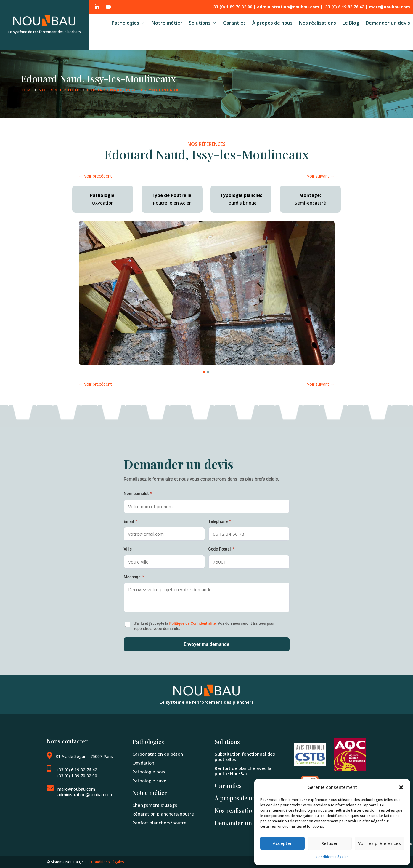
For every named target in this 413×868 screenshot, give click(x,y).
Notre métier (167, 23)
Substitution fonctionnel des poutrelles (245, 757)
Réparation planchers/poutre (163, 814)
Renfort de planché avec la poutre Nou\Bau (243, 771)
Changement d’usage (155, 805)
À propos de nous (272, 23)
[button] (401, 787)
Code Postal (221, 549)
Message (134, 577)
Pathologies (125, 23)
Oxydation (143, 763)
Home (27, 90)
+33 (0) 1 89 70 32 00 (77, 776)
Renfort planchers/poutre (159, 823)
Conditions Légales (332, 857)
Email (131, 521)
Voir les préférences (379, 843)
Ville (128, 549)
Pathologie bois (149, 772)
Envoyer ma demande (206, 644)
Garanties (234, 23)
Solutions (200, 23)
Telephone (220, 521)
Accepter (282, 843)
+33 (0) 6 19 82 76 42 (77, 770)
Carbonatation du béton (158, 754)
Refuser (330, 843)
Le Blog (351, 23)
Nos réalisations (318, 23)
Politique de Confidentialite (192, 623)
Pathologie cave (149, 781)
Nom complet (138, 494)
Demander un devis (388, 23)
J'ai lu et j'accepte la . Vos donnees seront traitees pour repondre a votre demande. (204, 626)
